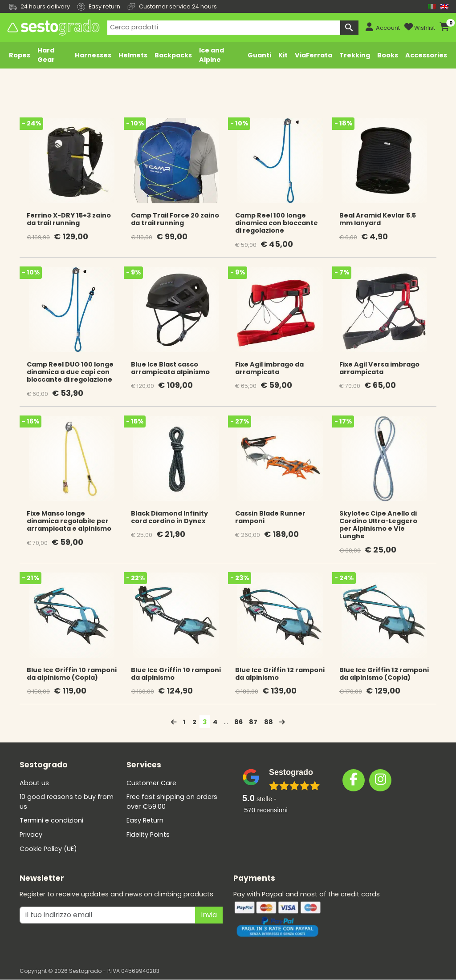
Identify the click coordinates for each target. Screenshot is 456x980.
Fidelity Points (148, 835)
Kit (283, 55)
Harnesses (93, 55)
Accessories (426, 55)
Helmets (133, 55)
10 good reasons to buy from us (67, 802)
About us (34, 783)
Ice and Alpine (212, 55)
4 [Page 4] (215, 722)
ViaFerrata (313, 55)
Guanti (259, 55)
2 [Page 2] (194, 722)
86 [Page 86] (238, 722)
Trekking (355, 55)
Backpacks (173, 55)
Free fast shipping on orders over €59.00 (172, 802)
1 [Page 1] (184, 722)
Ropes (20, 55)
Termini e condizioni (51, 820)
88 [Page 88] (269, 722)
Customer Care (151, 783)
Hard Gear (46, 55)
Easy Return (145, 820)
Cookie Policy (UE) (48, 849)
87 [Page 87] (253, 722)
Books (388, 55)
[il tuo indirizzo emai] (108, 915)
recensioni (266, 810)
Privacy (31, 835)
